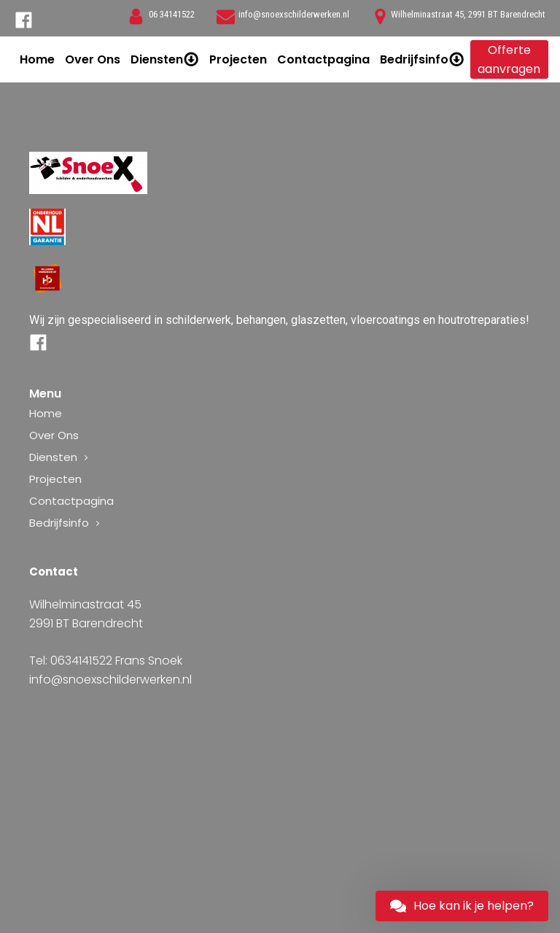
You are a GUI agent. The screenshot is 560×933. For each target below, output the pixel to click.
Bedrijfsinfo (422, 59)
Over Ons (93, 59)
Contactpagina (323, 59)
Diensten (165, 59)
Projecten (238, 59)
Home (37, 59)
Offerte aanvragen (509, 59)
